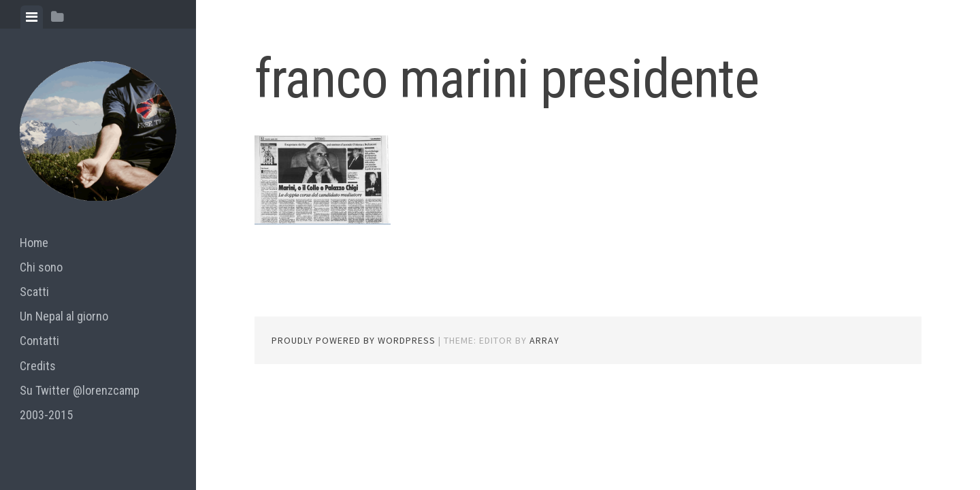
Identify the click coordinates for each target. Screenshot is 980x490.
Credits (38, 366)
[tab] (32, 17)
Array (544, 340)
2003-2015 (46, 415)
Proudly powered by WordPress (354, 340)
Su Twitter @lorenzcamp (80, 390)
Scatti (34, 292)
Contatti (39, 341)
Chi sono (41, 267)
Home (34, 243)
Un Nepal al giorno (64, 316)
